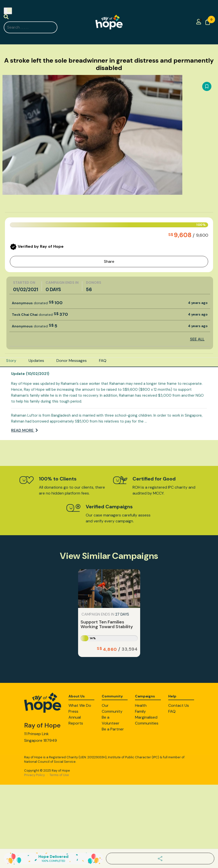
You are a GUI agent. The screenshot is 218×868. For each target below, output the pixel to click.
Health (141, 705)
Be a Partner (113, 729)
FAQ (103, 361)
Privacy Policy (34, 775)
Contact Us (179, 705)
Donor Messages (72, 361)
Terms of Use (59, 775)
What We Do (80, 705)
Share (109, 261)
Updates (36, 361)
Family (140, 711)
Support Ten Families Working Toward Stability (107, 624)
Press (73, 711)
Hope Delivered (53, 858)
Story (11, 361)
